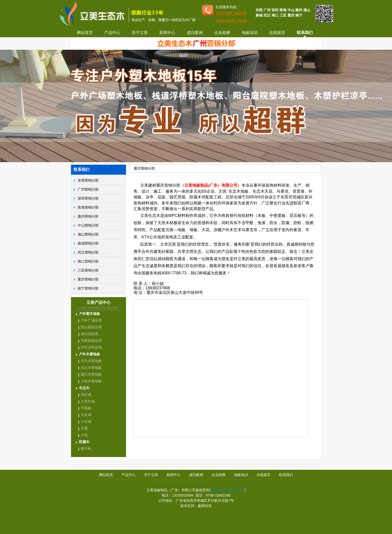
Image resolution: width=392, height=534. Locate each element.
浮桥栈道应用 (91, 341)
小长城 (86, 422)
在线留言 (277, 33)
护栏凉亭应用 (91, 347)
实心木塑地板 (91, 368)
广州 (267, 10)
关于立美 (140, 33)
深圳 (275, 10)
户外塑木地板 (89, 314)
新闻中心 (167, 33)
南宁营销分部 (88, 288)
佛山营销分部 (88, 234)
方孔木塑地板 (91, 361)
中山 (291, 10)
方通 (84, 428)
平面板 (86, 408)
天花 (84, 435)
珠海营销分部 (88, 207)
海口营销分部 (88, 261)
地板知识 (250, 33)
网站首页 (85, 33)
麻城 (259, 15)
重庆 (291, 15)
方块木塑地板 (91, 381)
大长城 (86, 415)
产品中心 (112, 33)
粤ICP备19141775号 (227, 490)
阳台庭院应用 (91, 327)
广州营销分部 (88, 189)
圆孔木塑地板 (91, 374)
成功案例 (195, 33)
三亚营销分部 (88, 270)
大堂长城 (88, 401)
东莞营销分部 (88, 180)
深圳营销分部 (88, 198)
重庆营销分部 (88, 279)
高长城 (86, 395)
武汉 (267, 15)
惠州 (299, 10)
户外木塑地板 (89, 354)
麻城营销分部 (88, 243)
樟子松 (86, 449)
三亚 (283, 15)
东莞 (259, 10)
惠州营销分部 (88, 216)
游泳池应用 (89, 334)
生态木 (84, 388)
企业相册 (222, 33)
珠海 (283, 10)
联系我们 (305, 33)
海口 (275, 15)
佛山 (307, 10)
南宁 (299, 15)
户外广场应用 (91, 320)
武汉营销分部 (88, 252)
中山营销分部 (88, 225)
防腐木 (84, 442)
